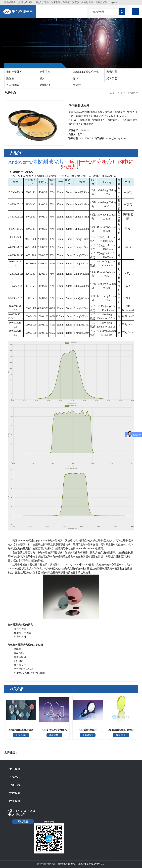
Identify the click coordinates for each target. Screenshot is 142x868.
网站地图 (23, 822)
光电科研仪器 (28, 753)
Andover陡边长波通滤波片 (121, 731)
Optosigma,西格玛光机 (86, 72)
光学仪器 (112, 78)
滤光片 (134, 93)
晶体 (76, 78)
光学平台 (45, 72)
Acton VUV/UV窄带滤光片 (54, 731)
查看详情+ (21, 735)
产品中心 (123, 93)
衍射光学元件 (14, 72)
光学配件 (45, 85)
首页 (112, 93)
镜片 (42, 78)
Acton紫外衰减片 (88, 730)
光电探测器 (13, 85)
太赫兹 (77, 85)
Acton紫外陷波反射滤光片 (21, 731)
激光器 (10, 78)
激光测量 (112, 72)
